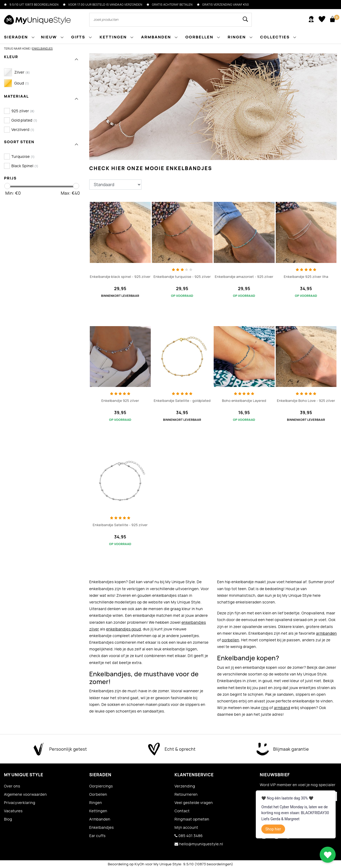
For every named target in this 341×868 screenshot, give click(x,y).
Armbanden (100, 819)
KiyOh (139, 864)
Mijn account (186, 827)
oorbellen (230, 640)
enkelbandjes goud (123, 629)
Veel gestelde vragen (194, 803)
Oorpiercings (101, 786)
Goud (22, 83)
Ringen (96, 803)
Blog (8, 819)
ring (265, 708)
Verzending (185, 786)
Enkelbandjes (42, 49)
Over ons (12, 786)
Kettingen (98, 811)
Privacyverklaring (20, 803)
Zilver (22, 72)
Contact (182, 811)
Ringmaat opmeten (192, 819)
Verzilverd (23, 129)
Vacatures (13, 811)
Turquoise (23, 156)
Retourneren (186, 794)
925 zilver (23, 111)
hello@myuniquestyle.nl (199, 844)
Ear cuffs (97, 836)
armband (282, 708)
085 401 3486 (189, 836)
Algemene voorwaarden (25, 794)
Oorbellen (98, 794)
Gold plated (25, 120)
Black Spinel (25, 166)
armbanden (326, 633)
